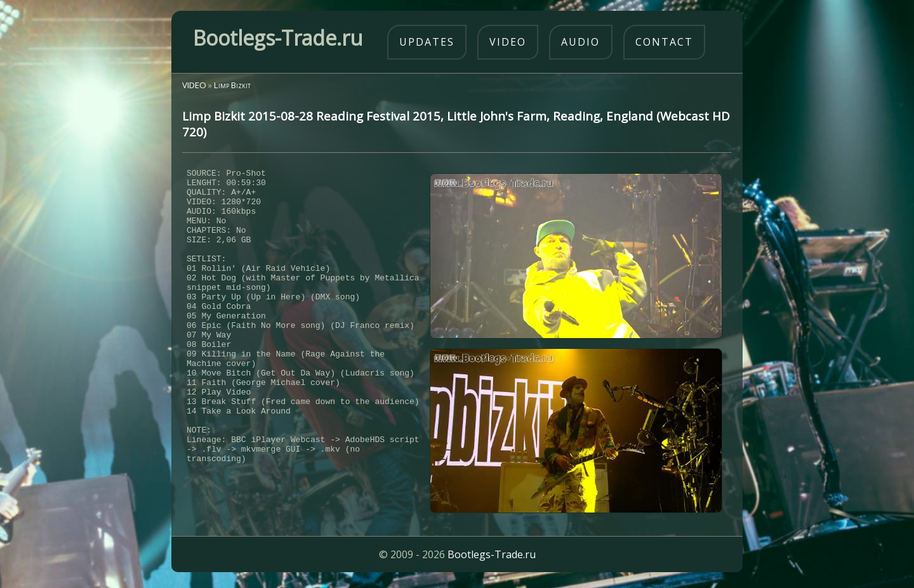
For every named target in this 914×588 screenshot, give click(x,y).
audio (580, 42)
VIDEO (194, 85)
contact (664, 42)
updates (427, 42)
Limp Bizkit (232, 85)
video (508, 42)
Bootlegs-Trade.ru (492, 559)
